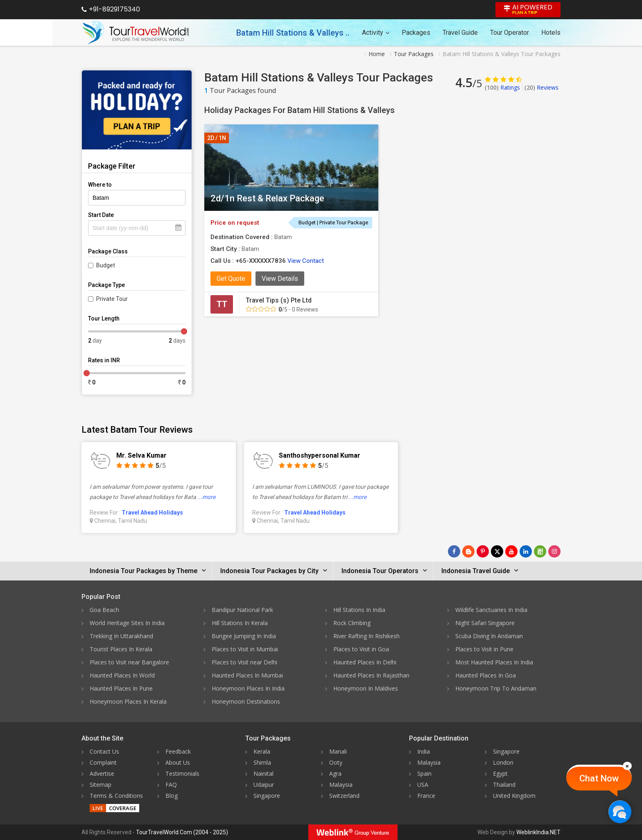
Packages (416, 33)
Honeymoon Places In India (248, 688)
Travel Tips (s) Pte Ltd (279, 300)
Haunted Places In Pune (121, 688)
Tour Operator (510, 33)
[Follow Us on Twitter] (497, 551)
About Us (178, 762)
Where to (100, 185)
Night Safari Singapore (485, 623)
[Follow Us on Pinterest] (483, 551)
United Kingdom (514, 796)
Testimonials (182, 773)
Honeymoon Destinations (246, 701)
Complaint (103, 762)
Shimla (262, 762)
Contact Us (104, 751)
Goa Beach (104, 610)
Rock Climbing (352, 623)
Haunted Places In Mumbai (247, 675)
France (426, 796)
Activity (376, 33)
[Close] (627, 766)
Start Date (101, 215)
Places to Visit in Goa (361, 649)
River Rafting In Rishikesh (366, 636)
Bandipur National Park (242, 610)
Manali (338, 751)
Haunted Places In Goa (486, 675)
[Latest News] (468, 551)
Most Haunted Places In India (494, 662)
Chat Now (599, 778)
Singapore (267, 796)
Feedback (178, 751)
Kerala (262, 751)
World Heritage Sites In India (127, 623)
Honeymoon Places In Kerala (128, 701)
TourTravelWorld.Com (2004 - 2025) (182, 832)
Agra (335, 773)
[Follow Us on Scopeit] (540, 551)
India (424, 751)
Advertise (102, 773)
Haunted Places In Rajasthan (371, 675)
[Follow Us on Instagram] (554, 551)
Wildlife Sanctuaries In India (491, 610)
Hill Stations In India (359, 610)
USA (423, 785)
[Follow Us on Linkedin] (526, 551)
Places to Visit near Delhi (244, 662)
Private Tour (112, 299)
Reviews (541, 87)
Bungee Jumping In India (244, 636)
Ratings (502, 87)
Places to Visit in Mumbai (245, 649)
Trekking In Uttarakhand (121, 636)
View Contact (306, 261)
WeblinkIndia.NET (538, 832)
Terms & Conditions (116, 796)
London (503, 762)
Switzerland (344, 796)
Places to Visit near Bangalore (129, 662)
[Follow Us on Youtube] (511, 551)
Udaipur (264, 785)
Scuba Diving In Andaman (489, 636)
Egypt (500, 773)
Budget (106, 265)
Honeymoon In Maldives (366, 688)
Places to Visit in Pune (484, 649)
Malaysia (341, 785)
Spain (424, 773)
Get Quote (231, 279)
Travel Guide (460, 33)
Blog (172, 796)
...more (206, 497)
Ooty (336, 762)
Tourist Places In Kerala (121, 649)
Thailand (504, 785)
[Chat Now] (620, 812)
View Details (280, 279)
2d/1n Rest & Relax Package (267, 198)
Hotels (551, 33)
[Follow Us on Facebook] (454, 551)
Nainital (263, 773)
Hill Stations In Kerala (240, 623)
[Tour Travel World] (136, 33)
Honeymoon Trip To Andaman (496, 688)
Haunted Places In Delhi (365, 662)
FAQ (171, 785)
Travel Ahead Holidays (152, 513)
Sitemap (101, 785)
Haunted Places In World (122, 675)
